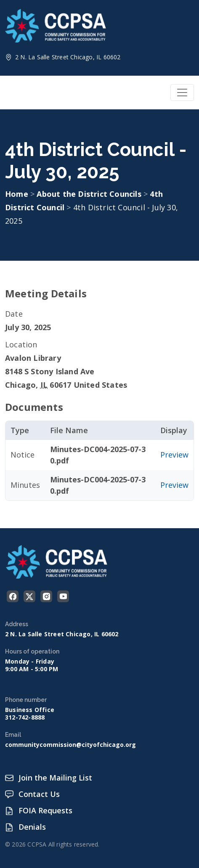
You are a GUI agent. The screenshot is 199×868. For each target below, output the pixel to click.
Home (17, 194)
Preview (174, 455)
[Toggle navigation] (182, 93)
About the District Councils (90, 194)
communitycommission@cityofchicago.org (70, 745)
